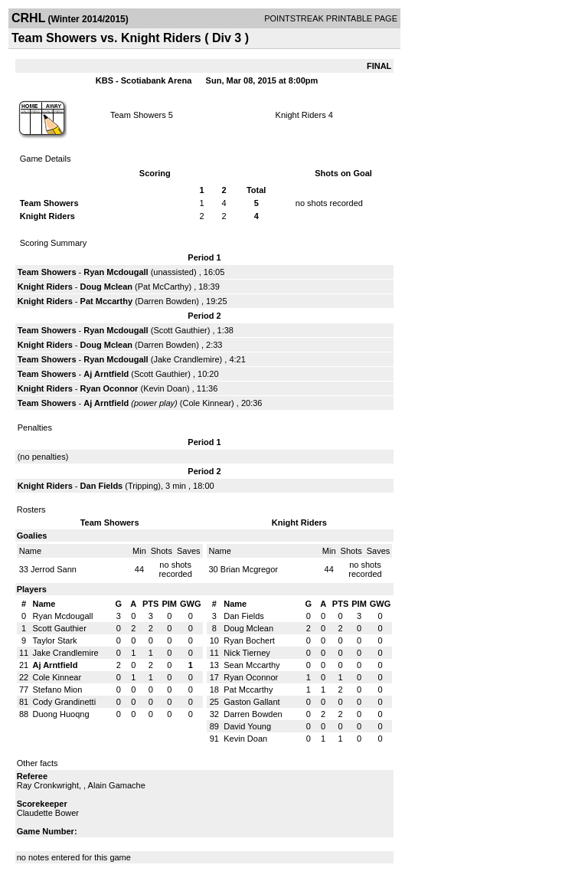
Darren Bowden (167, 301)
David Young (247, 726)
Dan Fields (102, 486)
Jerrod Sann (54, 569)
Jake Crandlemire (186, 359)
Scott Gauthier (180, 330)
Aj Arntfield (106, 374)
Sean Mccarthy (252, 665)
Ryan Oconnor (109, 388)
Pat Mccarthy (106, 301)
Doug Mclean (106, 287)
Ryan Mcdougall (116, 272)
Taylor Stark (55, 640)
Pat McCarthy (163, 287)
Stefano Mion (58, 690)
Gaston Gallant (252, 702)
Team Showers (138, 115)
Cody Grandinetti (65, 702)
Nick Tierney (247, 653)
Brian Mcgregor (249, 569)
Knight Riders (301, 115)
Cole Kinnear (207, 403)
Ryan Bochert (249, 640)
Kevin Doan (165, 388)
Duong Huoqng (61, 714)
